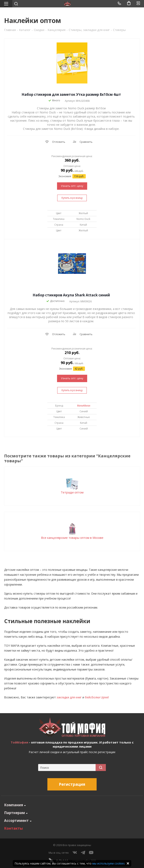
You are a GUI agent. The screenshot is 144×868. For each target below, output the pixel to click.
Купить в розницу (72, 198)
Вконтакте (75, 853)
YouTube (91, 853)
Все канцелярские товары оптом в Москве (72, 538)
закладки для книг (69, 697)
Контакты (13, 828)
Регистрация (72, 784)
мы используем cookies (109, 863)
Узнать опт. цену (72, 186)
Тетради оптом (72, 492)
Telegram (83, 853)
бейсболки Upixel (97, 697)
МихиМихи (84, 406)
